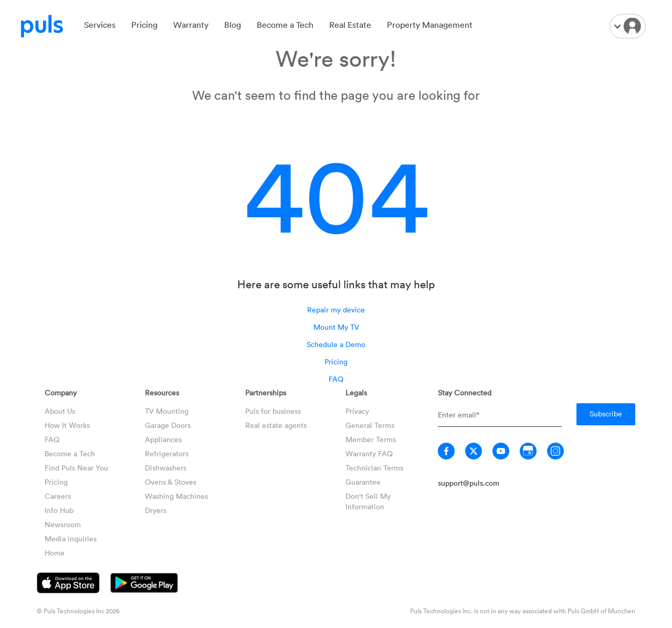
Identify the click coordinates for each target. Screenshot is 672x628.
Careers (58, 496)
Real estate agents (276, 425)
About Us (60, 411)
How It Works (67, 425)
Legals (356, 392)
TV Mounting (167, 411)
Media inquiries (71, 538)
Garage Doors (168, 425)
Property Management (430, 25)
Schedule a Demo (336, 344)
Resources (162, 392)
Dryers (156, 510)
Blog (233, 25)
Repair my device (336, 310)
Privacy (357, 411)
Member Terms (371, 439)
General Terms (370, 425)
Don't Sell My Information (368, 501)
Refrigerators (167, 453)
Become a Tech (285, 25)
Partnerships (266, 392)
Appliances (163, 439)
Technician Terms (374, 468)
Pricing (144, 25)
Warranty (191, 25)
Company (61, 392)
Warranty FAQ (369, 453)
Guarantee (363, 482)
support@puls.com (469, 483)
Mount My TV (336, 327)
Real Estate (350, 25)
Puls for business (273, 411)
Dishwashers (166, 468)
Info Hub (59, 510)
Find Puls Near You (76, 468)
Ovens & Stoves (171, 482)
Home (55, 553)
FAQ (336, 379)
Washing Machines (176, 496)
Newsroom (63, 524)
